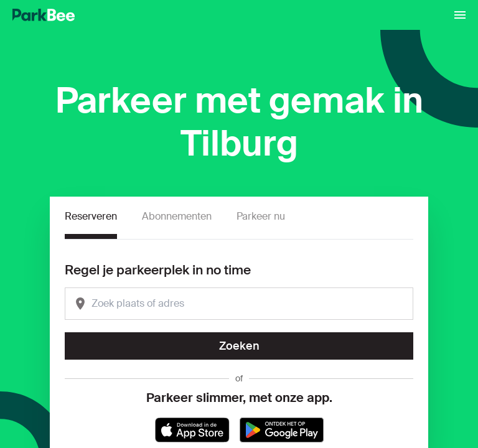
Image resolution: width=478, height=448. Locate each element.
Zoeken (239, 346)
